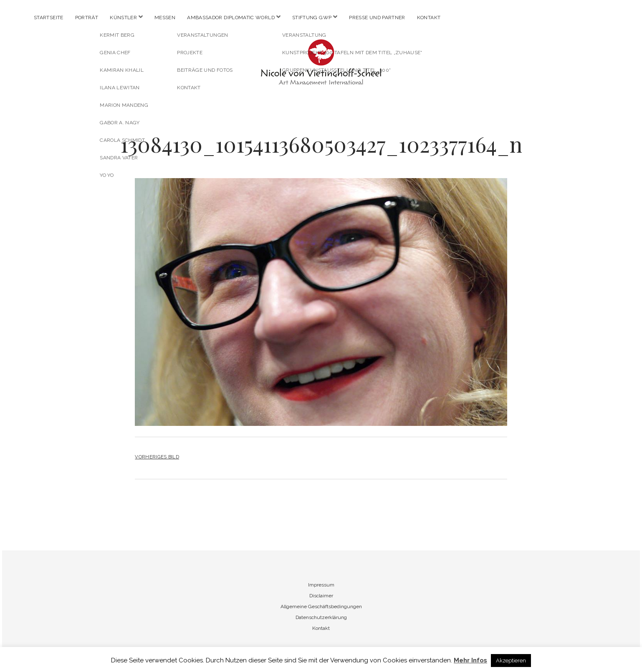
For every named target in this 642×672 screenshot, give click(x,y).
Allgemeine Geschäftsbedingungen (321, 607)
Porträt (87, 18)
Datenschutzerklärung (321, 617)
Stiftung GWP (312, 18)
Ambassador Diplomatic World (231, 18)
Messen (165, 18)
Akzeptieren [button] (511, 661)
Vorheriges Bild (157, 457)
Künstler (123, 18)
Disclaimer (321, 596)
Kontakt (429, 18)
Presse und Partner (377, 18)
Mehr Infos (470, 660)
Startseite (49, 18)
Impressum (321, 585)
